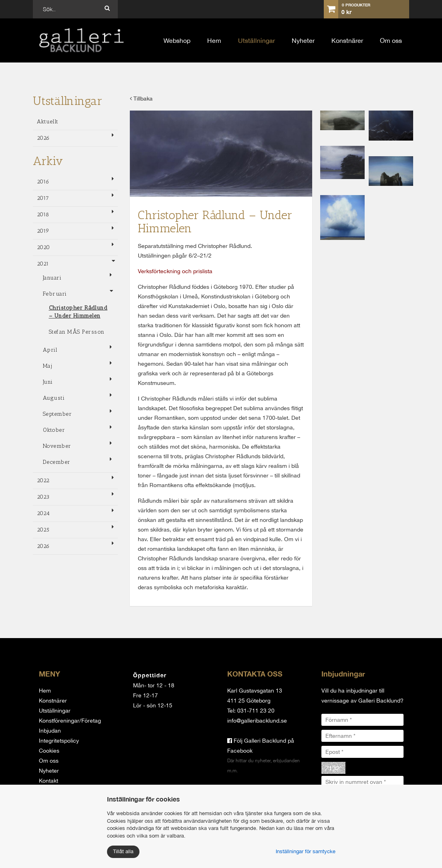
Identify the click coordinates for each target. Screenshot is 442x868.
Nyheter (303, 40)
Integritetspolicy (59, 741)
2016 (43, 182)
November (57, 446)
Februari (55, 294)
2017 (43, 198)
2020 (43, 247)
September (58, 414)
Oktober (54, 430)
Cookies (49, 751)
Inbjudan (50, 731)
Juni (48, 382)
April (50, 350)
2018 (43, 214)
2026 (43, 138)
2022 (43, 480)
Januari (52, 278)
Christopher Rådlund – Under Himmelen (78, 312)
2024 (43, 513)
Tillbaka (141, 99)
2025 (43, 530)
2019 (43, 231)
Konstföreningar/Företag (70, 721)
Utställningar (256, 40)
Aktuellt (48, 122)
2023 (43, 497)
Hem (214, 40)
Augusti (54, 398)
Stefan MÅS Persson (77, 332)
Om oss (391, 40)
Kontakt (48, 781)
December (57, 462)
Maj (48, 366)
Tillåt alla (123, 851)
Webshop (177, 40)
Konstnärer (347, 40)
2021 (43, 264)
